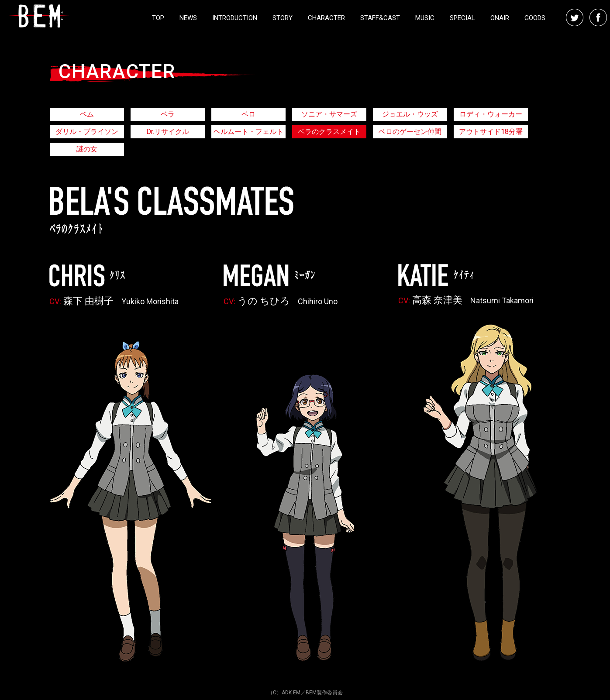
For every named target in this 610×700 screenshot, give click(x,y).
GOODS (535, 18)
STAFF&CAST (380, 18)
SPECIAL (462, 18)
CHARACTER (326, 18)
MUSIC (425, 18)
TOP (158, 18)
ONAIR (500, 18)
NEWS (188, 18)
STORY (283, 18)
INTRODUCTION (235, 18)
